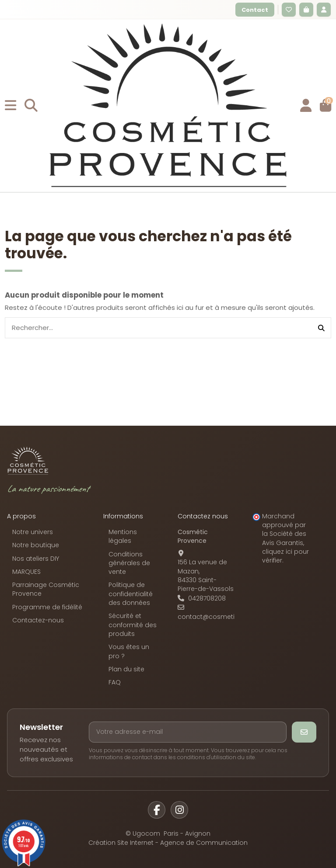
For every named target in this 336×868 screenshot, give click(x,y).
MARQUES (26, 572)
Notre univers (33, 532)
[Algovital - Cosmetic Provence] (28, 461)
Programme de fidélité (47, 607)
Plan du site (126, 669)
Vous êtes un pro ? (129, 651)
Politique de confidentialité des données (131, 594)
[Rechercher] (321, 328)
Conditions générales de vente (129, 563)
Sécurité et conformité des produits (133, 625)
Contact (255, 10)
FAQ (115, 682)
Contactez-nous (38, 620)
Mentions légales (123, 536)
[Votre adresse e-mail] (188, 732)
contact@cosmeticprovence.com (231, 617)
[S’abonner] (304, 732)
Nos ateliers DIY (36, 559)
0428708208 (207, 598)
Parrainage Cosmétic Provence (46, 589)
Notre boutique (36, 545)
